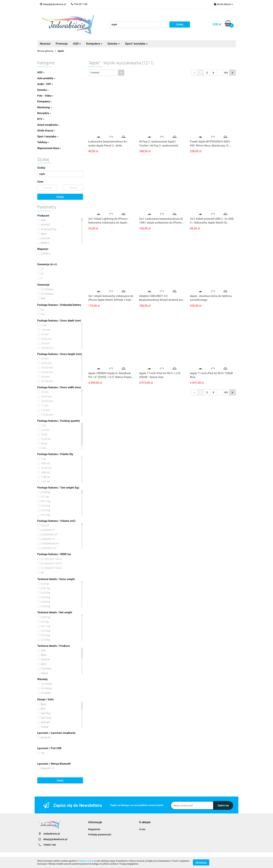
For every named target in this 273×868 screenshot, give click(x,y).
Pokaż (60, 780)
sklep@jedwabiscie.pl (55, 839)
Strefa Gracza (46, 131)
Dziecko (114, 44)
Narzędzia (44, 113)
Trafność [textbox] (95, 73)
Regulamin (94, 829)
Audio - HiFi (45, 84)
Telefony (43, 142)
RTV (41, 119)
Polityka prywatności (100, 835)
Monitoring (45, 107)
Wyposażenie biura (49, 148)
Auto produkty (46, 78)
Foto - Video (45, 96)
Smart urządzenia (48, 125)
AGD (77, 44)
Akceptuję (201, 862)
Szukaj (60, 197)
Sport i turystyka (136, 44)
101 (226, 73)
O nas (142, 829)
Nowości (45, 44)
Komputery (94, 44)
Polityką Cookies (86, 861)
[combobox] (106, 73)
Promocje (62, 44)
